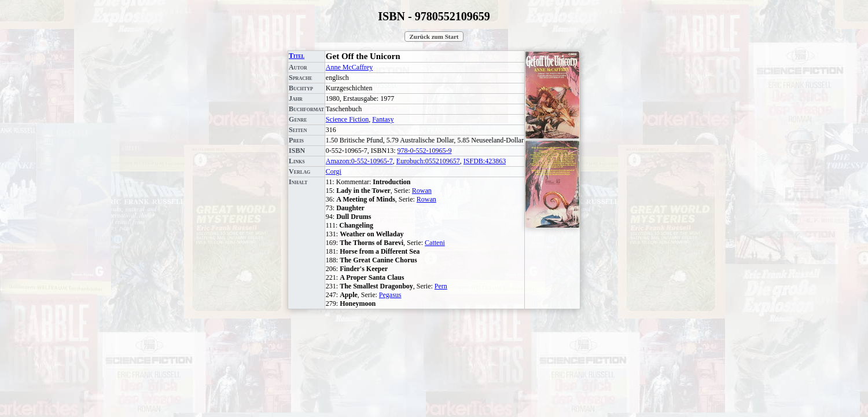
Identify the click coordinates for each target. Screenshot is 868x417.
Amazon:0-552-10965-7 (359, 161)
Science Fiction (347, 119)
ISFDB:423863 (485, 161)
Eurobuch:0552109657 (428, 161)
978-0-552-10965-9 (424, 151)
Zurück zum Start (434, 36)
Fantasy (383, 119)
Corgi (334, 171)
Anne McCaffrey (349, 67)
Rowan (422, 191)
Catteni (435, 243)
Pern (441, 286)
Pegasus (390, 295)
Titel (297, 56)
